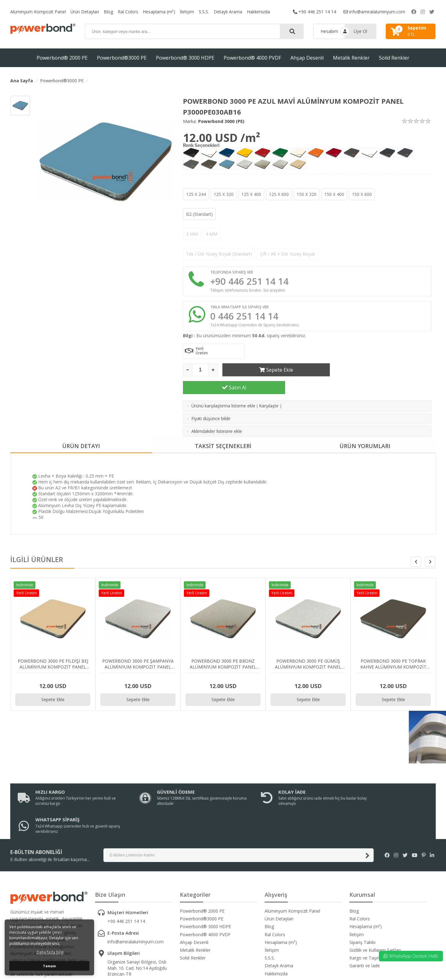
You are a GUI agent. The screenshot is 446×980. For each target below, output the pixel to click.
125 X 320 (224, 194)
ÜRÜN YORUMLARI (365, 429)
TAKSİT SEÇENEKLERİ (223, 429)
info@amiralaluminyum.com (374, 12)
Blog (109, 12)
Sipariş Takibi (362, 897)
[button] (430, 544)
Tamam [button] (49, 966)
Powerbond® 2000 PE (62, 58)
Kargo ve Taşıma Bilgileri (374, 912)
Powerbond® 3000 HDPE (185, 58)
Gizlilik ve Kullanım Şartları (375, 905)
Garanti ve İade (365, 920)
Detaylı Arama (228, 12)
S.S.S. (204, 12)
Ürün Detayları (85, 12)
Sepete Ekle (273, 370)
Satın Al (380, 370)
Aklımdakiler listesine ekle (217, 413)
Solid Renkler (394, 58)
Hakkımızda (259, 12)
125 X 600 (279, 194)
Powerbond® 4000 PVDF (252, 58)
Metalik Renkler (351, 58)
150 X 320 (307, 194)
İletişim (187, 12)
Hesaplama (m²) (159, 12)
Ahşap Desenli (307, 58)
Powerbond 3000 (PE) (221, 121)
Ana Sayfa (22, 81)
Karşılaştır (269, 388)
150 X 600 (362, 194)
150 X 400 (334, 194)
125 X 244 (196, 194)
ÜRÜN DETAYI (81, 429)
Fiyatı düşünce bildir (211, 401)
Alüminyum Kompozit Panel (38, 12)
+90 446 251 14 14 (314, 12)
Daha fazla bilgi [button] (50, 952)
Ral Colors (128, 12)
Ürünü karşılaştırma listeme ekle (223, 388)
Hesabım (329, 31)
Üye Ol (360, 31)
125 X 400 (251, 194)
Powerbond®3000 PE (122, 58)
